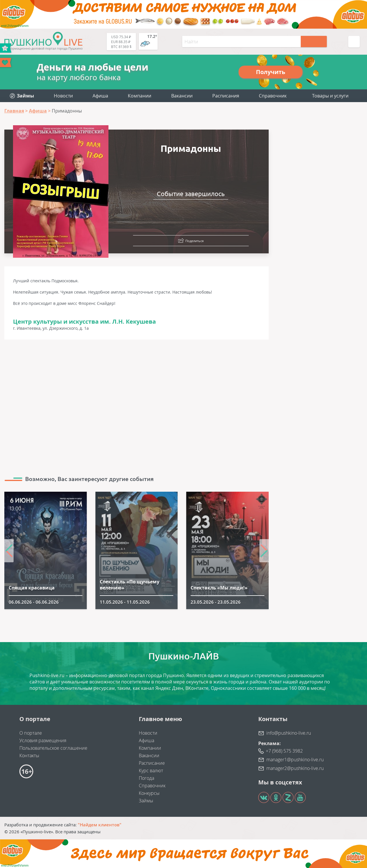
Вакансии (182, 96)
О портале (31, 733)
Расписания (226, 96)
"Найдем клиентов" (100, 825)
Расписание (152, 763)
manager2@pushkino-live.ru (295, 768)
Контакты (29, 755)
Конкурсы (149, 793)
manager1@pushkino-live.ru (295, 760)
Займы (146, 801)
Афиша (100, 96)
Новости (63, 96)
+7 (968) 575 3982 (284, 751)
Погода (146, 778)
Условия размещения (43, 740)
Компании (140, 96)
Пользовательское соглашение (53, 748)
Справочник (273, 96)
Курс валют (151, 771)
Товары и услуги (330, 96)
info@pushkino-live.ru (289, 733)
